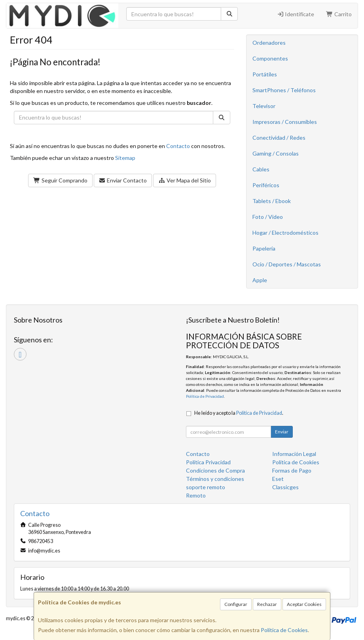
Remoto (196, 495)
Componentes (270, 58)
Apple (260, 280)
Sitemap (125, 158)
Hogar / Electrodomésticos (285, 233)
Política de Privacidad (205, 396)
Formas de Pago (292, 470)
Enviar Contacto (123, 180)
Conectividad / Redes (279, 138)
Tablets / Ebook (272, 201)
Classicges (285, 487)
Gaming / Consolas (276, 153)
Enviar (282, 432)
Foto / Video (268, 217)
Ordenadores (269, 43)
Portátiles (265, 74)
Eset (278, 479)
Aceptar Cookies (304, 604)
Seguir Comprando (60, 180)
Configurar (236, 604)
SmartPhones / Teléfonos (284, 90)
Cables (261, 169)
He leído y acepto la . (239, 413)
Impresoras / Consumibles (285, 122)
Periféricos (266, 185)
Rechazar (267, 604)
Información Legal (294, 454)
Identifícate (296, 14)
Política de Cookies (284, 630)
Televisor (264, 106)
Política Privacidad (208, 462)
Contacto (178, 146)
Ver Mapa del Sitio (185, 180)
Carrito (339, 14)
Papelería (264, 248)
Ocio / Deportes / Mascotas (287, 264)
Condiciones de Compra (215, 470)
